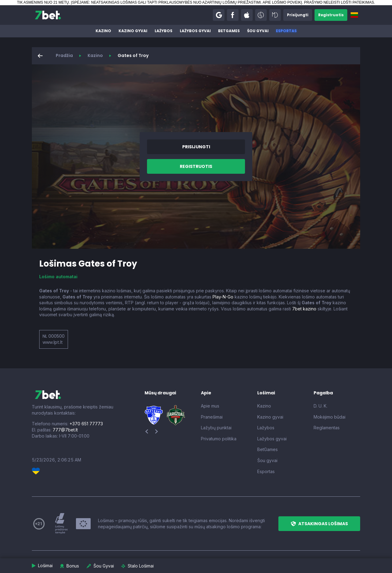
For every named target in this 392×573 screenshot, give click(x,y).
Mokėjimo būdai (330, 417)
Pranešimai (212, 417)
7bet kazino (304, 309)
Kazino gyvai (133, 31)
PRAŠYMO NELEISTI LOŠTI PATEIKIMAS (339, 2)
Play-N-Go (223, 297)
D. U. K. (320, 406)
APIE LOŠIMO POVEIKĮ (282, 2)
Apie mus (210, 406)
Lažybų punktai (216, 428)
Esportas (286, 31)
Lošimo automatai (58, 277)
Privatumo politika (219, 439)
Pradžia (64, 55)
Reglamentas (327, 428)
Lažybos (164, 31)
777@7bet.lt (65, 430)
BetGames (229, 31)
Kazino (103, 31)
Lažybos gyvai (195, 31)
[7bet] (48, 15)
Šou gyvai (258, 31)
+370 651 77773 (86, 424)
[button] (219, 15)
